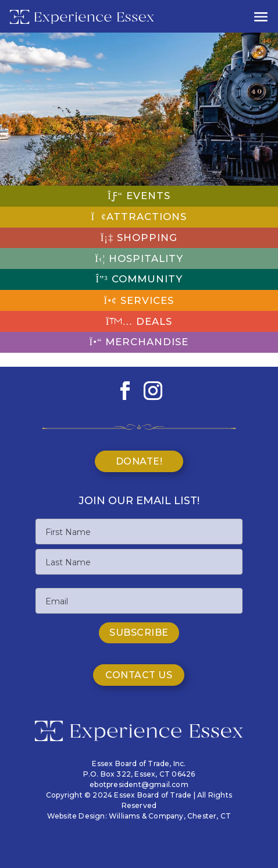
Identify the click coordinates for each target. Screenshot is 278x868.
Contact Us (139, 675)
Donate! (139, 461)
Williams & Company (146, 816)
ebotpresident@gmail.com (139, 784)
